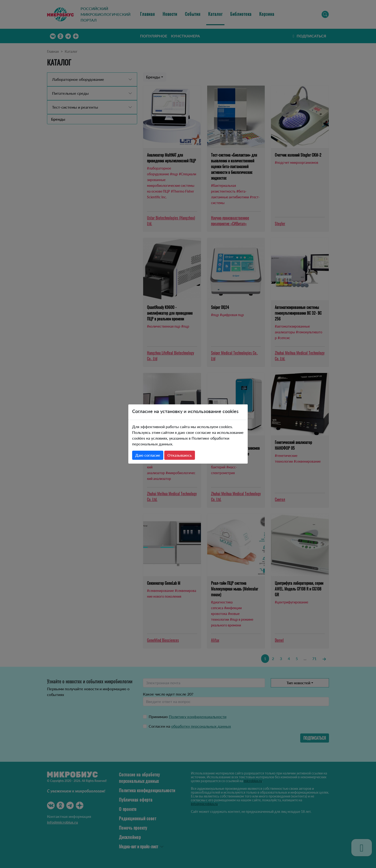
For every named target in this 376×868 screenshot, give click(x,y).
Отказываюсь (180, 455)
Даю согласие (148, 455)
